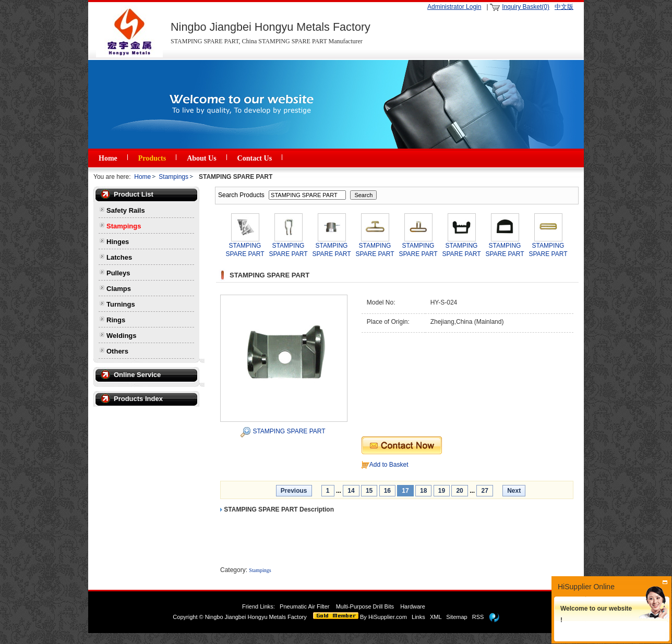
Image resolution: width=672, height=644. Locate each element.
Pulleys (118, 273)
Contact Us (255, 158)
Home (108, 158)
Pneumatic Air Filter (304, 606)
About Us (201, 158)
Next (514, 491)
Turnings (121, 304)
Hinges (118, 242)
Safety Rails (126, 210)
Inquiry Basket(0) (526, 7)
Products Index (138, 399)
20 (459, 491)
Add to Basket (389, 465)
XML (436, 617)
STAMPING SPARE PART (289, 431)
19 (442, 491)
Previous (294, 491)
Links (418, 617)
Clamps (119, 289)
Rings (116, 320)
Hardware (413, 606)
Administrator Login (454, 7)
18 (423, 491)
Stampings (173, 177)
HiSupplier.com (388, 617)
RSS (478, 617)
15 (369, 491)
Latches (119, 257)
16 (387, 491)
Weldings (122, 336)
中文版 (564, 7)
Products (152, 158)
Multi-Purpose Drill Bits (366, 606)
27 (484, 491)
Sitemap (457, 617)
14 (351, 491)
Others (117, 351)
